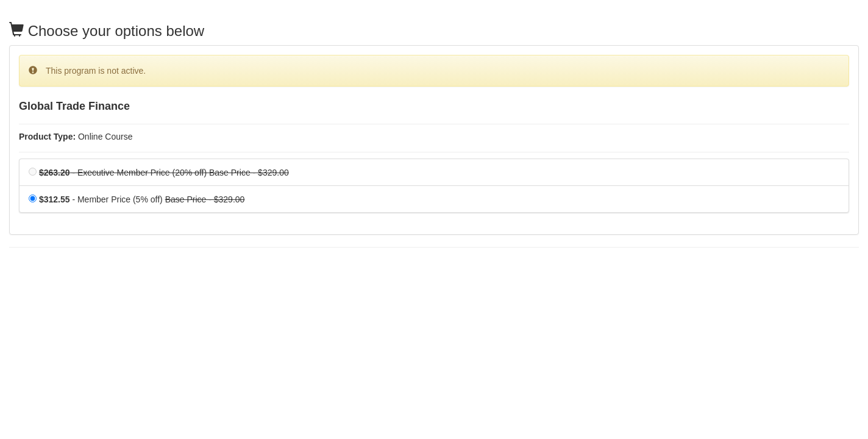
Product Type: (47, 137)
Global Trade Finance (74, 106)
